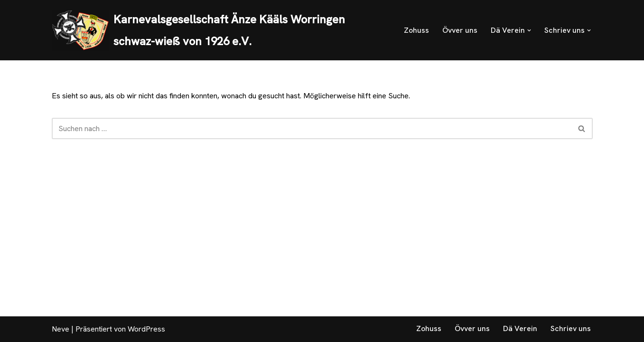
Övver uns (460, 30)
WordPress (146, 329)
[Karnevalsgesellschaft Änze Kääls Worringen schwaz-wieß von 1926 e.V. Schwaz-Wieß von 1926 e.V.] (220, 30)
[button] (529, 30)
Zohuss (416, 30)
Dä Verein (520, 328)
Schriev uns (571, 328)
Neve (61, 329)
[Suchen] (312, 128)
